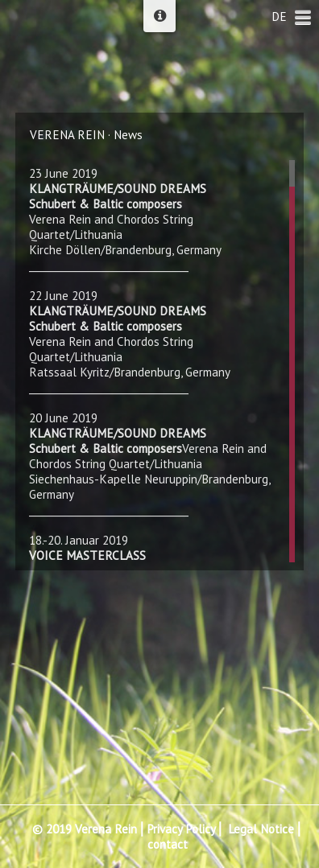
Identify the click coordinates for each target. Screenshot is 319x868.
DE (279, 16)
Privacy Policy (181, 829)
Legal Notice (261, 829)
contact (168, 844)
